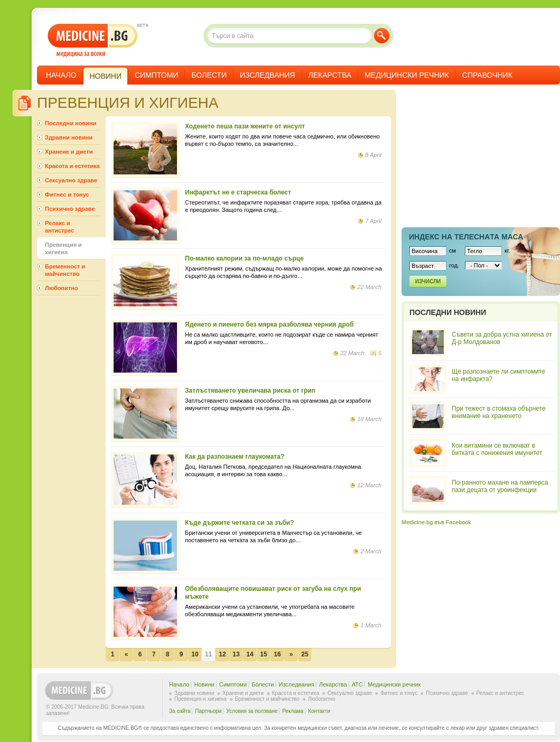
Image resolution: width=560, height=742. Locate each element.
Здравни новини (69, 137)
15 (263, 654)
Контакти (319, 711)
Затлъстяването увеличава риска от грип (250, 391)
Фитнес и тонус (67, 194)
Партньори (208, 711)
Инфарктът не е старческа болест (238, 192)
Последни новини (71, 123)
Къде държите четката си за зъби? (240, 523)
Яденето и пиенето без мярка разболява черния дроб (269, 324)
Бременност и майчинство (65, 270)
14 (250, 654)
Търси (382, 36)
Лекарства (330, 75)
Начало (61, 75)
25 (305, 654)
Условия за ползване (252, 711)
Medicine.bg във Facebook (436, 522)
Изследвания (268, 75)
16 (277, 654)
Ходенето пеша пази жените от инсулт (245, 126)
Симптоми (156, 75)
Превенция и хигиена (63, 248)
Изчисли (428, 281)
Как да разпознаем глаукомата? (235, 457)
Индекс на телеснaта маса (466, 237)
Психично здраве (70, 209)
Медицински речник (407, 75)
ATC (357, 684)
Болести (209, 75)
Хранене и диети (69, 152)
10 (195, 654)
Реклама (293, 711)
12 (222, 654)
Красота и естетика (72, 166)
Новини (204, 684)
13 (236, 654)
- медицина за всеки (93, 40)
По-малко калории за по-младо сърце (244, 258)
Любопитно (62, 288)
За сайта (180, 711)
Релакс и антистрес (59, 227)
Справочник (487, 75)
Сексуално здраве (71, 180)
